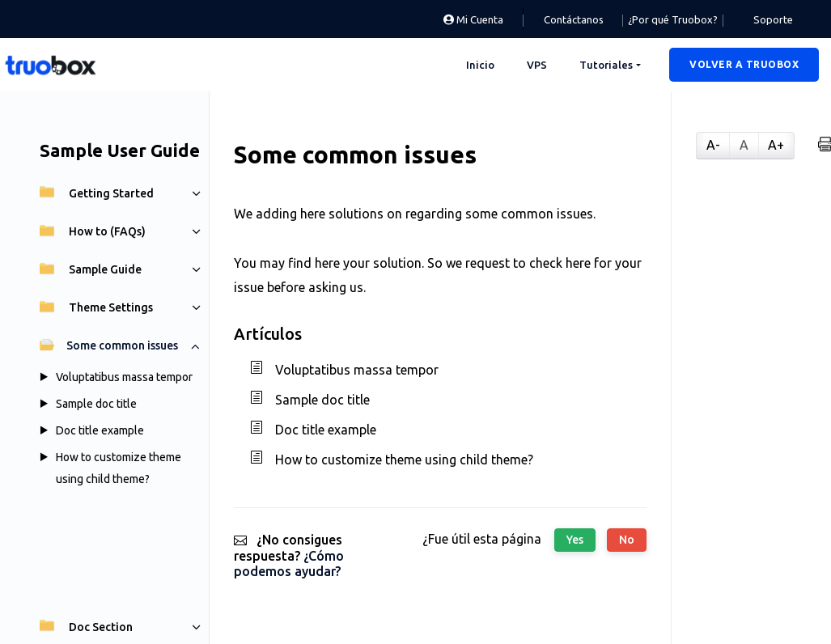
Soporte (773, 19)
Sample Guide (91, 269)
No (627, 540)
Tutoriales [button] (606, 65)
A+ (776, 145)
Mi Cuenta (473, 19)
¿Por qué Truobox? (673, 19)
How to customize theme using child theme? (404, 460)
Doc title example (100, 430)
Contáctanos (574, 19)
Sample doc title (96, 404)
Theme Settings (96, 307)
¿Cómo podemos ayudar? (289, 563)
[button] (744, 65)
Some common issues (109, 345)
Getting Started (97, 193)
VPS (537, 65)
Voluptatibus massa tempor (124, 377)
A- (713, 145)
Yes (575, 540)
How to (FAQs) (93, 231)
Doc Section (86, 627)
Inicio (480, 65)
